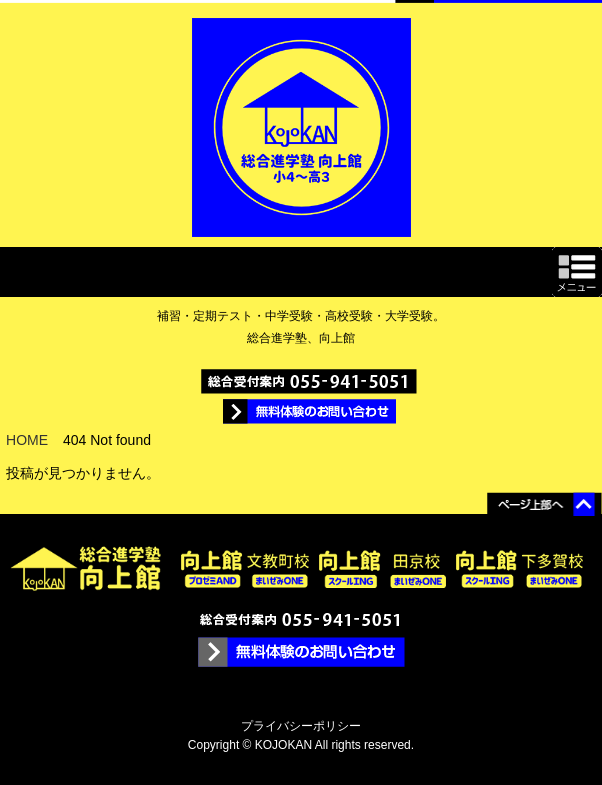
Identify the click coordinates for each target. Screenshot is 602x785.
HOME (27, 440)
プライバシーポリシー (301, 726)
